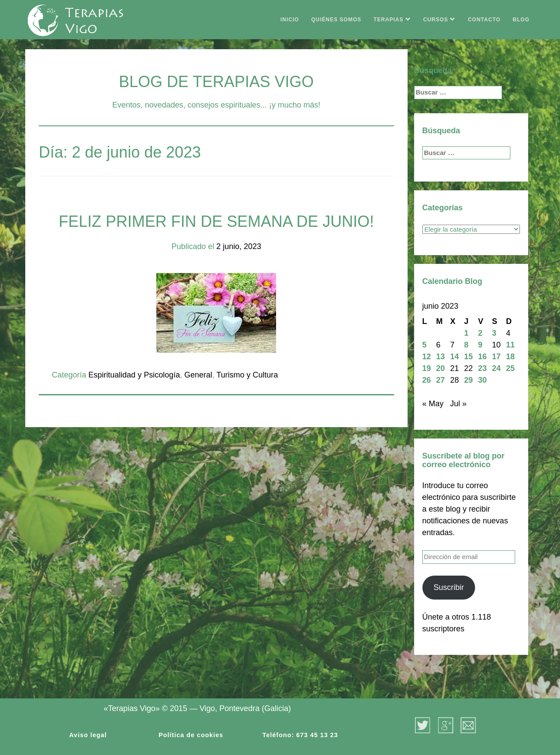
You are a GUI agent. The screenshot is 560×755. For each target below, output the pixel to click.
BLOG (521, 20)
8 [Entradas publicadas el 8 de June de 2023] (466, 345)
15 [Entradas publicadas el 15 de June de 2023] (469, 357)
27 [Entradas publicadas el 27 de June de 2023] (441, 380)
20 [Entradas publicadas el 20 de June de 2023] (441, 368)
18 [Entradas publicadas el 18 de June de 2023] (510, 357)
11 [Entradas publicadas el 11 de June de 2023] (510, 345)
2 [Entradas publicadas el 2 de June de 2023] (480, 333)
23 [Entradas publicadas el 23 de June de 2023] (482, 368)
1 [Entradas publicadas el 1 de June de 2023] (466, 333)
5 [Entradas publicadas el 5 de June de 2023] (425, 345)
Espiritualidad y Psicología (134, 375)
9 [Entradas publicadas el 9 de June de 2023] (480, 345)
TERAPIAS (392, 20)
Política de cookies (191, 735)
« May (433, 404)
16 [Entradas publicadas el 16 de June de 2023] (482, 357)
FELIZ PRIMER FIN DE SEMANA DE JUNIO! (216, 221)
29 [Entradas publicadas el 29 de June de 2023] (469, 380)
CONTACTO (484, 20)
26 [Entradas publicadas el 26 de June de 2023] (427, 380)
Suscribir (449, 587)
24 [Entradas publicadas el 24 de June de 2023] (496, 368)
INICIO (290, 20)
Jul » (459, 404)
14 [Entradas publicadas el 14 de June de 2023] (455, 357)
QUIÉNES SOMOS (336, 20)
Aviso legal (88, 735)
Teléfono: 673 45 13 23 (300, 735)
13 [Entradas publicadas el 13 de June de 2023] (441, 357)
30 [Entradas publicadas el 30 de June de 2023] (482, 380)
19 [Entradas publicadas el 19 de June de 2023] (427, 368)
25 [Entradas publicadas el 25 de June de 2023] (510, 368)
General (198, 375)
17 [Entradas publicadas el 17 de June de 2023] (496, 357)
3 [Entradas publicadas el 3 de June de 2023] (494, 333)
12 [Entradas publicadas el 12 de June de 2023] (427, 357)
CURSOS (440, 20)
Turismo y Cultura (247, 375)
